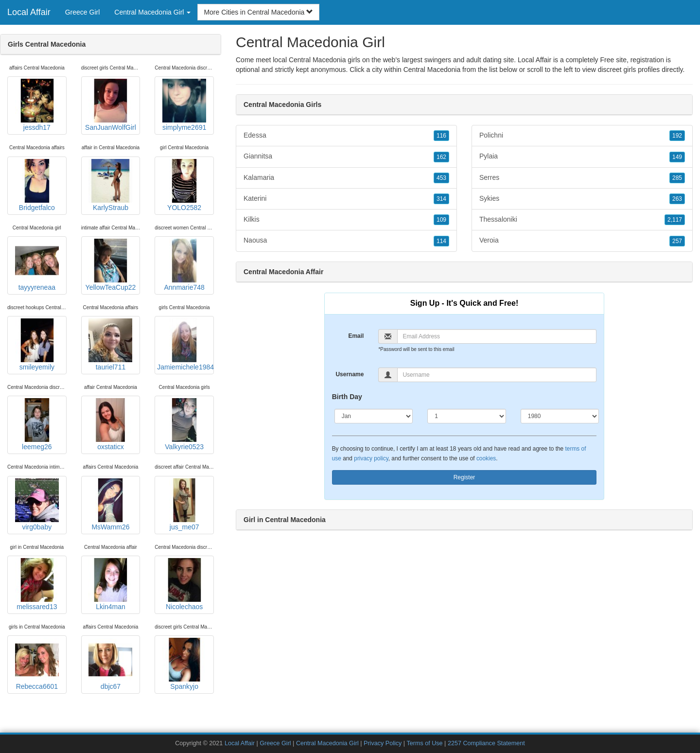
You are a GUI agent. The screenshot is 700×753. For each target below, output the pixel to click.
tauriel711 (110, 345)
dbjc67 (110, 664)
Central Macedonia (432, 70)
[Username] (497, 375)
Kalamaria (346, 178)
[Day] (467, 416)
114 (441, 241)
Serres (582, 178)
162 (441, 157)
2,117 (675, 220)
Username (350, 374)
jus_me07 (184, 505)
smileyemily (37, 345)
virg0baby (37, 505)
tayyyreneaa (37, 265)
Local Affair (29, 12)
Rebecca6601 (37, 664)
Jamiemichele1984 (185, 345)
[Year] (560, 416)
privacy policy (371, 458)
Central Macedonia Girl (327, 743)
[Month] (374, 416)
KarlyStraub (110, 185)
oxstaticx (110, 424)
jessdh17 (37, 105)
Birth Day (347, 397)
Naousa (346, 241)
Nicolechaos (184, 584)
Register (464, 477)
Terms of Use (424, 743)
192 (677, 136)
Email (356, 336)
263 (677, 199)
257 (677, 241)
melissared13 (37, 584)
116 (441, 136)
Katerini (346, 199)
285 (677, 178)
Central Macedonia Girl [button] (152, 12)
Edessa (346, 136)
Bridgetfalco (37, 185)
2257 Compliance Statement (486, 743)
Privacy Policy (383, 743)
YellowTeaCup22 (111, 265)
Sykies (582, 199)
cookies (486, 458)
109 (441, 220)
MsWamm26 (110, 505)
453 (441, 178)
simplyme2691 (184, 105)
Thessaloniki (582, 220)
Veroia (582, 241)
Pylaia (582, 157)
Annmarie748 (184, 265)
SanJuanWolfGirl (111, 105)
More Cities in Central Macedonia (258, 12)
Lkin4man (110, 584)
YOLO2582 (184, 185)
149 (677, 157)
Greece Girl (83, 12)
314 (441, 199)
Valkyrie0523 (184, 424)
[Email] (497, 336)
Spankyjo (184, 664)
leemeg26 (37, 424)
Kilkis (346, 220)
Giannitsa (346, 157)
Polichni (582, 136)
